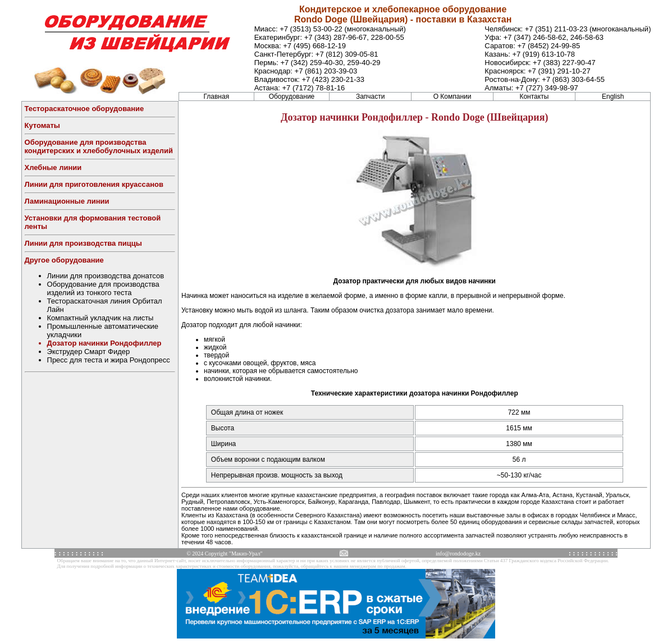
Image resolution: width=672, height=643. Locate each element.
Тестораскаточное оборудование (84, 109)
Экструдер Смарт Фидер (89, 352)
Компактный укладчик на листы (100, 318)
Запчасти (371, 97)
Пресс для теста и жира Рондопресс (109, 360)
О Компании (452, 97)
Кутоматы (42, 125)
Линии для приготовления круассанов (94, 184)
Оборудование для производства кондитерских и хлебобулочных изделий (99, 146)
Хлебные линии (53, 167)
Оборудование (292, 97)
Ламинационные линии (67, 201)
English (613, 97)
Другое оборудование (64, 260)
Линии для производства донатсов (106, 276)
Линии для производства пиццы (83, 243)
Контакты (534, 97)
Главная (216, 97)
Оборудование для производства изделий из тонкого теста (103, 288)
